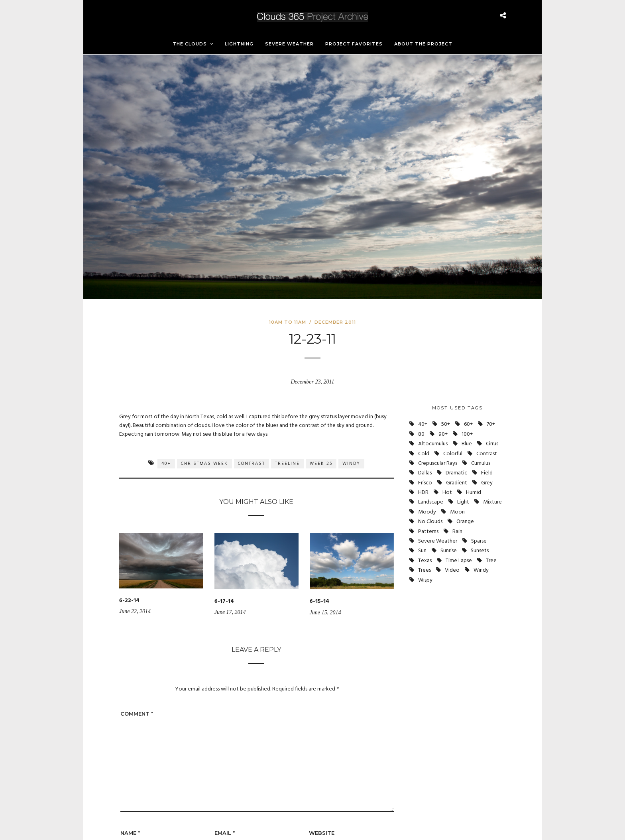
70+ (491, 424)
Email (225, 833)
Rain (457, 532)
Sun (422, 551)
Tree (491, 561)
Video (452, 570)
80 (421, 434)
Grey (487, 483)
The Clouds (190, 44)
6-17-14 (224, 601)
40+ (166, 464)
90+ (443, 434)
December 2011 (335, 322)
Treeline (287, 464)
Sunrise (449, 551)
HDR (423, 493)
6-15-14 (319, 601)
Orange (465, 522)
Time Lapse (459, 561)
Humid (474, 493)
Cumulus (481, 463)
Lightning (239, 44)
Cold (424, 454)
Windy (351, 464)
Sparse (479, 541)
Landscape (431, 502)
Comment (137, 714)
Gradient (457, 483)
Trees (425, 570)
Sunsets (480, 551)
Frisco (425, 483)
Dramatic (456, 473)
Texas (425, 561)
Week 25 (321, 464)
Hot (447, 493)
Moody (427, 512)
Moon (457, 512)
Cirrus (492, 444)
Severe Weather (289, 44)
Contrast (252, 464)
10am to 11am (288, 322)
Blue (467, 444)
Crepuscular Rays (438, 463)
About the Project (423, 44)
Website (322, 833)
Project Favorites (354, 44)
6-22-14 (129, 601)
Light (463, 502)
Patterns (428, 532)
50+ (446, 424)
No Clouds (430, 522)
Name (130, 833)
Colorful (453, 454)
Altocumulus (433, 444)
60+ (468, 424)
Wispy (425, 580)
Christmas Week (204, 464)
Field (487, 473)
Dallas (425, 473)
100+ (467, 434)
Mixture (492, 502)
